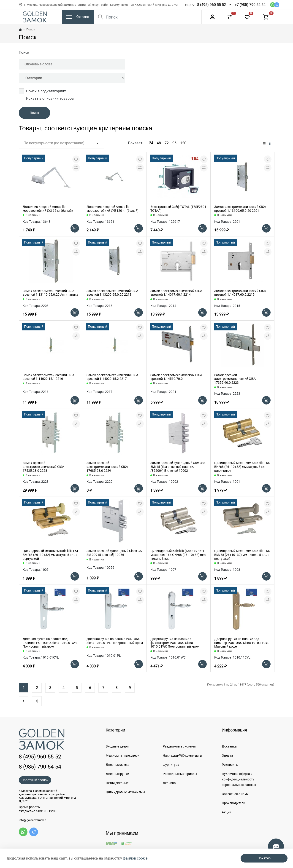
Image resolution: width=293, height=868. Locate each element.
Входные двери (117, 746)
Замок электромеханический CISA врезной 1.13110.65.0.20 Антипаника (51, 293)
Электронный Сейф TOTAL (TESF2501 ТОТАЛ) (178, 209)
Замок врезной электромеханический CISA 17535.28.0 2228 (43, 467)
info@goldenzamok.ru (33, 820)
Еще (188, 5)
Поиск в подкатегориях (42, 91)
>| (37, 701)
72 (167, 143)
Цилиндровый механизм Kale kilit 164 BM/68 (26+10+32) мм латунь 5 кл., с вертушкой (50, 555)
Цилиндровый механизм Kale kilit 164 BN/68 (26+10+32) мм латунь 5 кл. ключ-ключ (242, 467)
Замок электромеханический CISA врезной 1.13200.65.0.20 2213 (112, 293)
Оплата (227, 755)
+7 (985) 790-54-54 (250, 5)
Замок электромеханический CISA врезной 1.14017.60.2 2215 (240, 293)
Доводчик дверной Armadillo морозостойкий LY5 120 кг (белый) (113, 209)
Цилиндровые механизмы (125, 792)
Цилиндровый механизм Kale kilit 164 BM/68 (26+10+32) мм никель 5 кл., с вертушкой (242, 555)
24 (151, 143)
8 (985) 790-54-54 (40, 767)
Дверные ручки (117, 774)
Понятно (264, 858)
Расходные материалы (180, 774)
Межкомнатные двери (123, 755)
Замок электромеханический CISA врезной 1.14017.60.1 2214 (176, 293)
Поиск (24, 52)
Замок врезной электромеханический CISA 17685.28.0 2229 (107, 467)
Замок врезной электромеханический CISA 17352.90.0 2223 (235, 379)
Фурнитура (171, 765)
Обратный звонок (35, 780)
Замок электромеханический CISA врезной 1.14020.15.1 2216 (49, 377)
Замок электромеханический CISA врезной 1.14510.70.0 (176, 377)
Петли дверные (117, 783)
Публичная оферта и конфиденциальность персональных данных (239, 779)
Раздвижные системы (179, 746)
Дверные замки (118, 765)
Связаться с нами (235, 794)
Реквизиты (230, 765)
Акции (227, 812)
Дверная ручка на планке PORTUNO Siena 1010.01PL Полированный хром (115, 641)
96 (174, 143)
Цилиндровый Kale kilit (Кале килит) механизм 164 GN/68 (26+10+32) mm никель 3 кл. (178, 555)
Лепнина (169, 783)
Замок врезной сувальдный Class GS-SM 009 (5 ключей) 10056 (115, 553)
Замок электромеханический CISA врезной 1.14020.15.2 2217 (112, 377)
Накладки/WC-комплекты (182, 755)
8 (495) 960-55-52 (212, 5)
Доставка (229, 746)
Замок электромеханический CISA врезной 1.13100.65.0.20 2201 (240, 209)
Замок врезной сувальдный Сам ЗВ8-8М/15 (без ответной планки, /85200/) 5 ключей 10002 (178, 467)
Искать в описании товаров (46, 99)
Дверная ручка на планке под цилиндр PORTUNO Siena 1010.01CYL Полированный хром (50, 643)
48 (159, 143)
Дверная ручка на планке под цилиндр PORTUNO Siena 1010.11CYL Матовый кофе (242, 643)
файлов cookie (135, 858)
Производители (233, 803)
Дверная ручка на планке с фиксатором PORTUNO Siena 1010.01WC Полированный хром (175, 643)
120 (183, 143)
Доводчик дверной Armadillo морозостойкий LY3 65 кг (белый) (48, 209)
